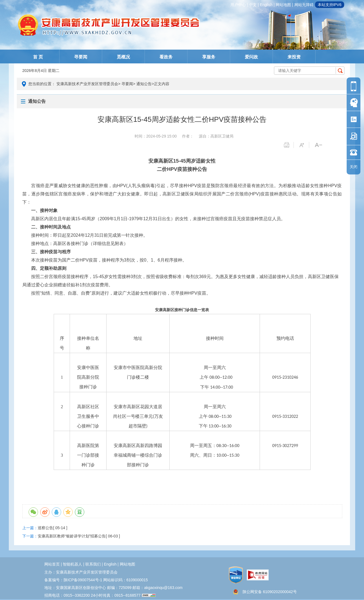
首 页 (38, 57)
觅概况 (123, 57)
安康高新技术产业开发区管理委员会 (87, 84)
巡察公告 (45, 528)
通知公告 (144, 84)
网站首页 (52, 564)
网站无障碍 (304, 5)
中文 (253, 5)
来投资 (294, 57)
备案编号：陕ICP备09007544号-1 (73, 580)
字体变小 (320, 145)
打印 (289, 145)
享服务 (209, 57)
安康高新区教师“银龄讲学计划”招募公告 (72, 536)
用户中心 (238, 5)
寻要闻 (81, 57)
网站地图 (283, 5)
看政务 (166, 57)
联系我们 (93, 564)
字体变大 (304, 145)
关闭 (354, 167)
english (266, 5)
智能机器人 (72, 564)
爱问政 (251, 57)
